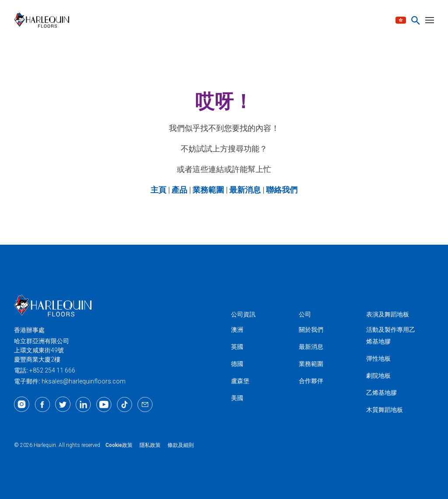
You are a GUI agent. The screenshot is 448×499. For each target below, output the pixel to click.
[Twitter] (63, 404)
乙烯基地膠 (381, 393)
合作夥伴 (311, 381)
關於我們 (311, 330)
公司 (305, 314)
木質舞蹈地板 (385, 410)
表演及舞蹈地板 (388, 314)
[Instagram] (22, 404)
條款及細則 (181, 445)
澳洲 (237, 330)
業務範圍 (311, 364)
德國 (237, 364)
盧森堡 (240, 381)
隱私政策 (150, 445)
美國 (237, 398)
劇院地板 (378, 376)
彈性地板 (378, 358)
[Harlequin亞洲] (44, 20)
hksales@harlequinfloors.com (84, 381)
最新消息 (311, 347)
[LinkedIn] (83, 404)
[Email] (145, 404)
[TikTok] (124, 404)
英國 (237, 347)
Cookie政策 (119, 445)
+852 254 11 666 (52, 370)
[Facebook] (42, 404)
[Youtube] (104, 404)
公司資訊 (243, 314)
